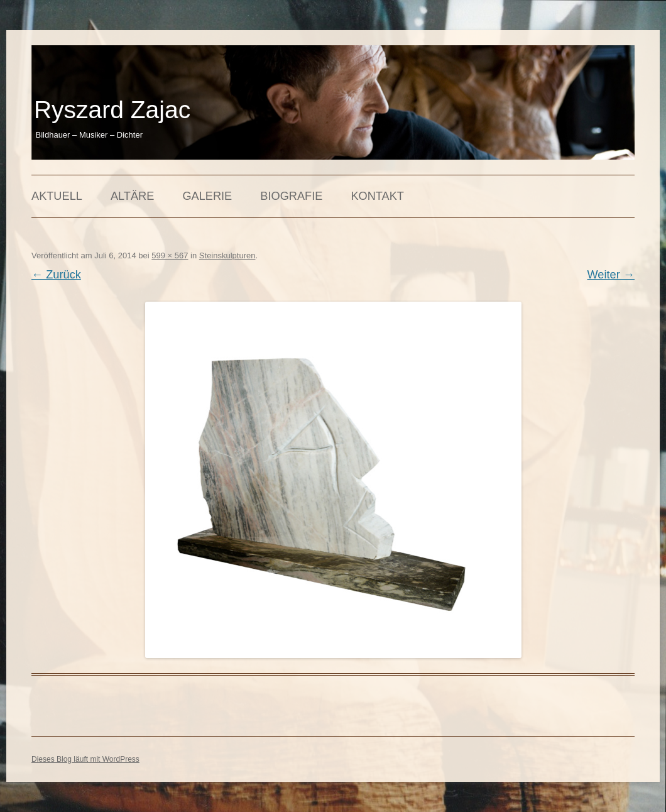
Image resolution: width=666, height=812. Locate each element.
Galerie (207, 196)
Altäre (132, 196)
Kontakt (377, 196)
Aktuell (57, 196)
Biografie (291, 196)
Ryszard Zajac (112, 110)
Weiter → (611, 275)
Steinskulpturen (227, 255)
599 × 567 (170, 255)
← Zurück (56, 275)
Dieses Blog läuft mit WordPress (85, 759)
